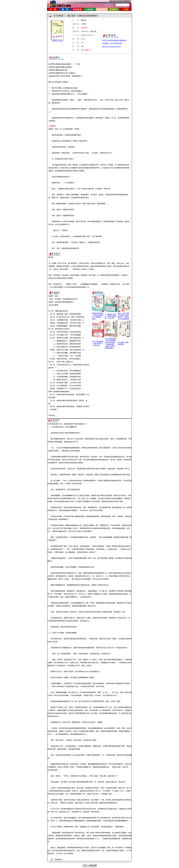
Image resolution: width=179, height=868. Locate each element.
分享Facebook (57, 41)
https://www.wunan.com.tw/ (112, 46)
